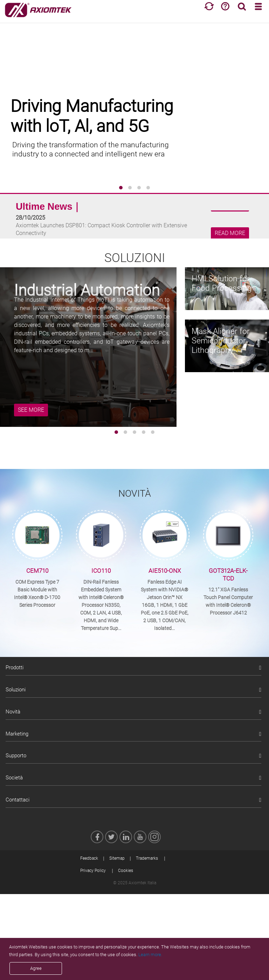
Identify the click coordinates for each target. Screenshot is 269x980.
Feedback (89, 858)
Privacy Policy (93, 871)
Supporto (16, 756)
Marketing (17, 734)
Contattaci (18, 800)
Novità (13, 712)
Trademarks (147, 858)
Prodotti (15, 667)
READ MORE (230, 233)
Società (14, 778)
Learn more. (150, 955)
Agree (36, 968)
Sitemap (117, 858)
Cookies (126, 871)
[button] (121, 188)
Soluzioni (16, 690)
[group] (134, 105)
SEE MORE (31, 410)
